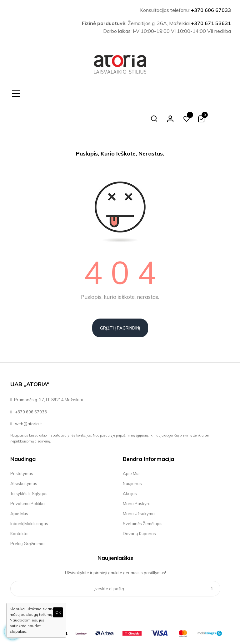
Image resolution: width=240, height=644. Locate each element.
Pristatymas (22, 448)
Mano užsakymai (139, 488)
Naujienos (132, 458)
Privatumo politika (27, 478)
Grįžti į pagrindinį (120, 303)
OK (58, 612)
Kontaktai (19, 509)
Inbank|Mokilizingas (29, 498)
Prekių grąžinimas (28, 519)
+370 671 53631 (211, 23)
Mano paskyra (137, 478)
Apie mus (19, 488)
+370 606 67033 (211, 10)
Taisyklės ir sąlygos (29, 468)
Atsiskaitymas (24, 458)
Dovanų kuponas (139, 509)
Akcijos (130, 468)
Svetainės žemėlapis (143, 498)
